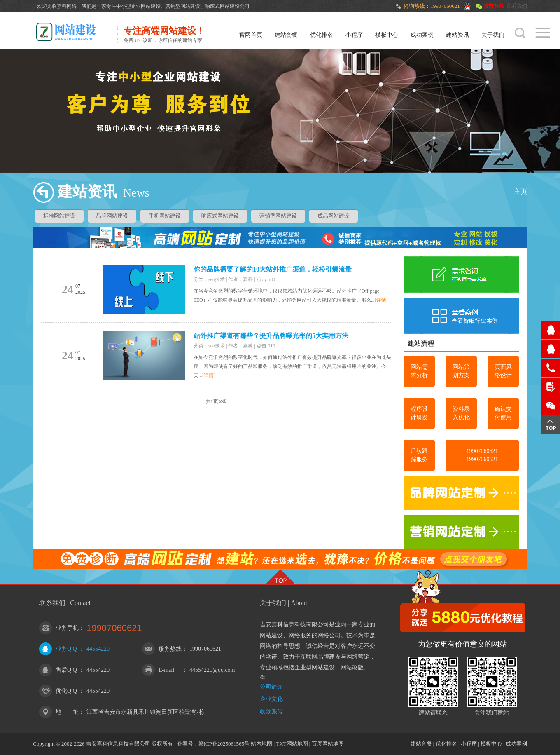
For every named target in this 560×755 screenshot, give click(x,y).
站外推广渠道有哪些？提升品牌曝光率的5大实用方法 (271, 336)
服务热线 (170, 649)
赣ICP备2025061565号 (224, 744)
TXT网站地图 (292, 744)
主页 (520, 191)
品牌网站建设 (112, 216)
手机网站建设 (165, 216)
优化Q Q (66, 691)
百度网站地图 (328, 744)
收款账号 (271, 712)
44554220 (98, 649)
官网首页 (251, 35)
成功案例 (422, 35)
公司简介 (271, 687)
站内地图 (261, 744)
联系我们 (516, 6)
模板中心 (387, 35)
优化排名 (322, 35)
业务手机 (67, 628)
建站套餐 (286, 35)
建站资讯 (457, 35)
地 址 (67, 712)
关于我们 (493, 35)
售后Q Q (66, 670)
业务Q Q (66, 649)
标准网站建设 (59, 216)
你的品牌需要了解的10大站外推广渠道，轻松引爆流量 (273, 269)
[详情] (381, 300)
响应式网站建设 (220, 216)
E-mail (166, 670)
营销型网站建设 (278, 216)
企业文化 (271, 699)
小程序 (354, 35)
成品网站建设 (334, 216)
